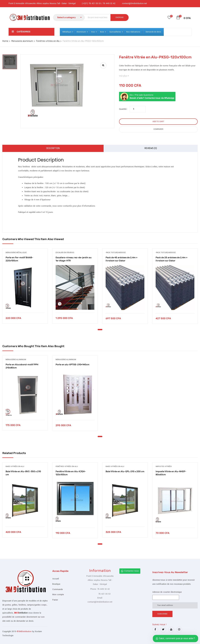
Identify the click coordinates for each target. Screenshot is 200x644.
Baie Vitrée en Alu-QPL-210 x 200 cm (125, 471)
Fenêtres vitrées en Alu (48, 41)
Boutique (56, 584)
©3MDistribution (25, 631)
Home (5, 41)
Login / (181, 3)
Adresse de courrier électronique (167, 592)
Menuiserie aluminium (22, 41)
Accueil (56, 579)
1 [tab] (100, 330)
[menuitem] (67, 32)
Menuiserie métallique (16, 253)
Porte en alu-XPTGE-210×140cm (72, 365)
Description (53, 148)
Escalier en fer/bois (65, 253)
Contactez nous (130, 571)
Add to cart (158, 122)
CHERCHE (120, 17)
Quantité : (123, 109)
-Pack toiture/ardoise (116, 253)
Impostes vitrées (164, 466)
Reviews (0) (151, 148)
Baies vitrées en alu (15, 466)
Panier (55, 600)
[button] (178, 18)
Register (188, 3)
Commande (58, 589)
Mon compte (58, 595)
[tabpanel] (25, 288)
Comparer (158, 129)
